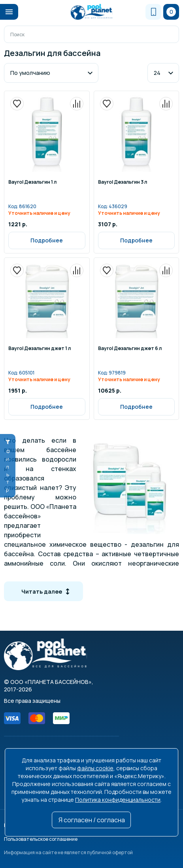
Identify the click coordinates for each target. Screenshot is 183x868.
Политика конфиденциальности (118, 800)
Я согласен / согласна (92, 820)
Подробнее (47, 240)
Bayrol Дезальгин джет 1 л (40, 349)
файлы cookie (95, 768)
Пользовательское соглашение (41, 839)
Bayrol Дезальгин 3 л (123, 183)
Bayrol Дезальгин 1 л (32, 183)
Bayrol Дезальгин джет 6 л (130, 349)
